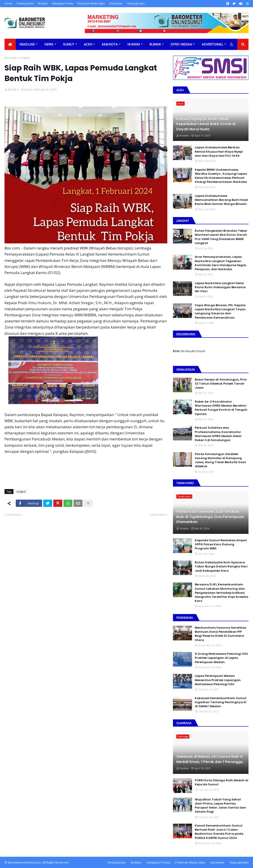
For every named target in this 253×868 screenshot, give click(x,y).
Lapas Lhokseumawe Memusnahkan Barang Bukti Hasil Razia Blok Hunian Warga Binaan (221, 200)
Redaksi (43, 3)
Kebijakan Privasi (62, 3)
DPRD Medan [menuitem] (181, 44)
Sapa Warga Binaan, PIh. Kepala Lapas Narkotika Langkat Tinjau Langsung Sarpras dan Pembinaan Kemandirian (220, 312)
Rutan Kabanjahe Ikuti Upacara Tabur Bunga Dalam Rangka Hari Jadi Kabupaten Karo (221, 567)
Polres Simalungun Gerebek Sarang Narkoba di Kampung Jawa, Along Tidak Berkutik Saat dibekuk (220, 460)
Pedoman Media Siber (91, 3)
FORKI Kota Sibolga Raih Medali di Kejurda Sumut (222, 782)
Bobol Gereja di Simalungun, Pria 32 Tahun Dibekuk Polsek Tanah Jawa (221, 384)
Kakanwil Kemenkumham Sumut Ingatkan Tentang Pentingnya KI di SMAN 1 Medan (221, 702)
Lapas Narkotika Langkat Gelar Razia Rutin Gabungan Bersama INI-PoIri (220, 287)
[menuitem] (10, 44)
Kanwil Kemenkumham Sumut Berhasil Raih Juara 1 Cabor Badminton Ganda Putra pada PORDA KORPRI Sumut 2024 (219, 832)
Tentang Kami (25, 3)
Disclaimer (116, 3)
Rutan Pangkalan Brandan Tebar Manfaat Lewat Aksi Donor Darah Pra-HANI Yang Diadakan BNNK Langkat (221, 237)
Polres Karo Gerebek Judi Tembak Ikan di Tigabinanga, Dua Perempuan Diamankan (210, 517)
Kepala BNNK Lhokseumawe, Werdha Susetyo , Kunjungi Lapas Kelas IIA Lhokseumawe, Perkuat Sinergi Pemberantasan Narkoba (221, 176)
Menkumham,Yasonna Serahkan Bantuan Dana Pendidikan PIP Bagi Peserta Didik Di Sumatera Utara (221, 634)
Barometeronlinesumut (24, 862)
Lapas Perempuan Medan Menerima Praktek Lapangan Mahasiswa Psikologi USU (218, 680)
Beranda (10, 58)
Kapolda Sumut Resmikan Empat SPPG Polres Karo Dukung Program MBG (221, 544)
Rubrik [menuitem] (155, 44)
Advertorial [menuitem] (212, 44)
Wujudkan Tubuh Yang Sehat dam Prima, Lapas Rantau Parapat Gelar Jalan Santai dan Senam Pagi (220, 806)
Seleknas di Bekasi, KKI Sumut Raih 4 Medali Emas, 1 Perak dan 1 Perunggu (210, 759)
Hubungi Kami (136, 3)
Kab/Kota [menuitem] (110, 44)
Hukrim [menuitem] (133, 44)
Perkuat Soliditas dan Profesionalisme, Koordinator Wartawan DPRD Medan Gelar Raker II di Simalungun (218, 434)
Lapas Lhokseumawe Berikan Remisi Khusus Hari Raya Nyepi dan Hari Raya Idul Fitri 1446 (219, 152)
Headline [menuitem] (27, 44)
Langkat (25, 58)
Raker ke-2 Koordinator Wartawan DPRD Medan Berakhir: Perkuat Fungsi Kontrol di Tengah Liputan (221, 408)
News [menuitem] (49, 44)
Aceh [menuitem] (88, 44)
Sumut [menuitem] (69, 44)
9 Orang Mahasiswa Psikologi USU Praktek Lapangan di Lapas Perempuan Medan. (221, 658)
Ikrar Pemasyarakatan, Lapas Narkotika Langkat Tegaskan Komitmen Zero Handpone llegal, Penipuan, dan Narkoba (221, 263)
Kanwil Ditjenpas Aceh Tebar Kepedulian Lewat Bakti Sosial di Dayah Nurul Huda (206, 124)
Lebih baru (14, 514)
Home (8, 3)
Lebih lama (158, 514)
